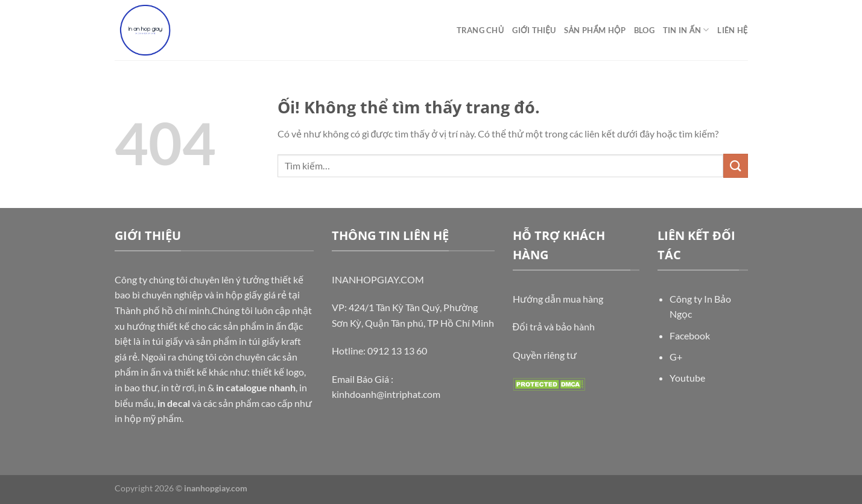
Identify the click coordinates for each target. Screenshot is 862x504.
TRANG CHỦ (480, 30)
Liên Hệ (732, 30)
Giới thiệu (534, 30)
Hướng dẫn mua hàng (558, 299)
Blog (644, 30)
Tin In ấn (686, 30)
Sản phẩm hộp (595, 30)
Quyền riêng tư (545, 355)
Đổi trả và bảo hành (554, 326)
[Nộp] (735, 165)
